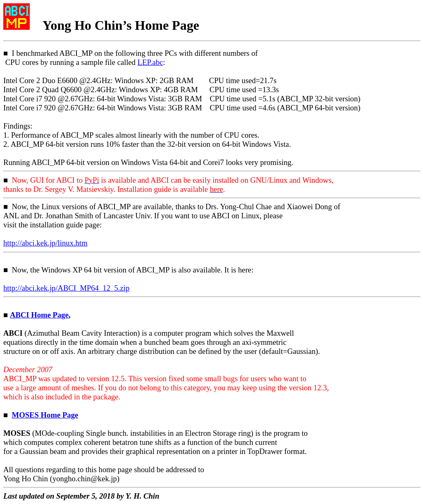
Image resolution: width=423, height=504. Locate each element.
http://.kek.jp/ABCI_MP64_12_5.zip (66, 288)
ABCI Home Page (39, 315)
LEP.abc (150, 62)
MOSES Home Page (45, 415)
